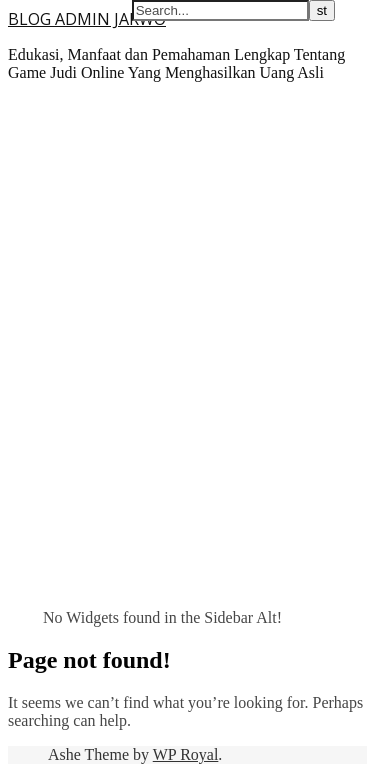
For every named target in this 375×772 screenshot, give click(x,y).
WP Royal (186, 754)
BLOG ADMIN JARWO (87, 19)
